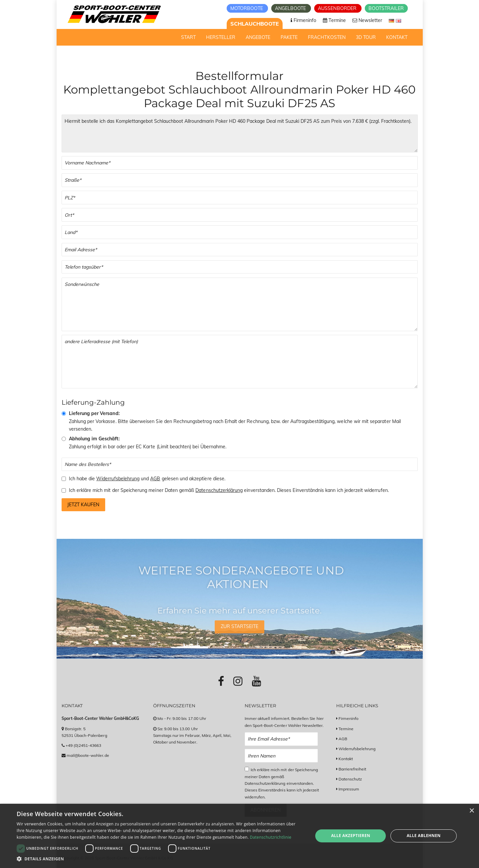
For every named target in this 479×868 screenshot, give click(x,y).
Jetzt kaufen (83, 505)
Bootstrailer (386, 8)
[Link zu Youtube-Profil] (256, 681)
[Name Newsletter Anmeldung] (281, 756)
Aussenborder (338, 8)
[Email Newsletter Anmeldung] (281, 739)
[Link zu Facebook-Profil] (221, 681)
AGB (155, 479)
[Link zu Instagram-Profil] (238, 681)
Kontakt (346, 759)
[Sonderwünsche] (240, 304)
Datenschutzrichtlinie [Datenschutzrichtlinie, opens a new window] (271, 837)
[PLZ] (240, 198)
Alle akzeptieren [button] (351, 836)
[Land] (240, 232)
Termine (346, 729)
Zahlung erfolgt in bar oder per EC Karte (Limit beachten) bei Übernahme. (148, 443)
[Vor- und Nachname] (240, 163)
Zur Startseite (240, 626)
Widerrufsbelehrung (118, 479)
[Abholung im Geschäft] (64, 439)
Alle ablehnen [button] (424, 836)
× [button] (472, 811)
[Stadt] (240, 215)
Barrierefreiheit (353, 769)
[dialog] (239, 836)
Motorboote (247, 8)
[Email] (240, 250)
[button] (160, 859)
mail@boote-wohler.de (88, 755)
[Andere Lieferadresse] (240, 362)
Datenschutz (350, 779)
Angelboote (291, 8)
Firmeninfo (349, 718)
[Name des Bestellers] (240, 464)
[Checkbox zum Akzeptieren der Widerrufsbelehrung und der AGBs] (64, 479)
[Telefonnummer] (240, 267)
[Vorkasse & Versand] (64, 414)
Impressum (349, 789)
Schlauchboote (255, 24)
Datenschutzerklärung (219, 490)
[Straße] (240, 180)
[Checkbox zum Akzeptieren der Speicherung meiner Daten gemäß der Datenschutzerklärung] (64, 490)
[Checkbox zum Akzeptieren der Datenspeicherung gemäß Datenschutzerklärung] (247, 769)
